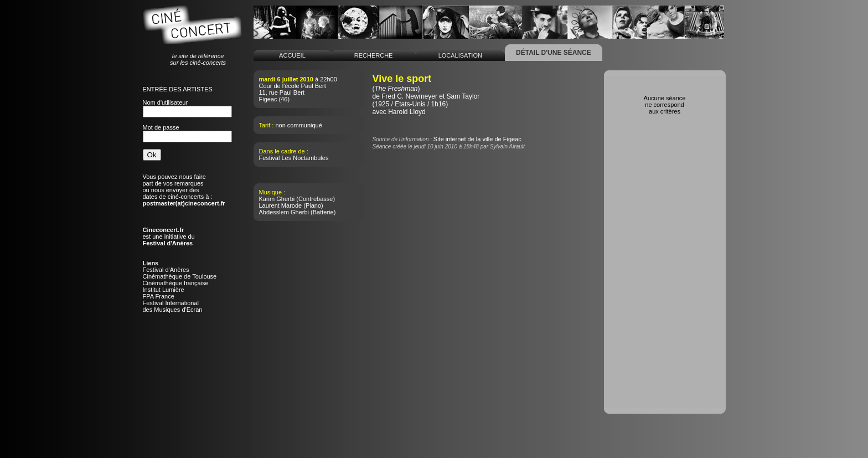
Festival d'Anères (166, 270)
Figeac (268, 99)
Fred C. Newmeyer (409, 96)
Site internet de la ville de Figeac (477, 139)
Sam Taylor (463, 96)
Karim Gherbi (277, 199)
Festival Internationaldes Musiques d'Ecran (173, 306)
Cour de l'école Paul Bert (293, 86)
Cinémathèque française (176, 283)
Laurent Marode (281, 205)
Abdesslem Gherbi (284, 212)
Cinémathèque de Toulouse (180, 276)
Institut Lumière (164, 290)
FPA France (159, 296)
